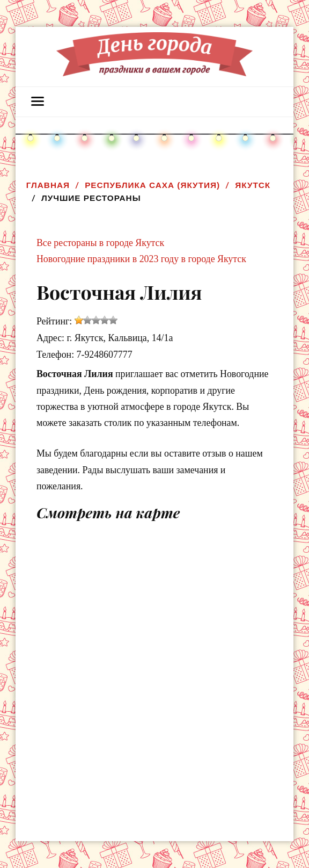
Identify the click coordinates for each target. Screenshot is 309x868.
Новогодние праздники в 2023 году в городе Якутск (141, 259)
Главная (48, 185)
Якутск (253, 185)
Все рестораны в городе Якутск (100, 243)
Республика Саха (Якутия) (152, 185)
